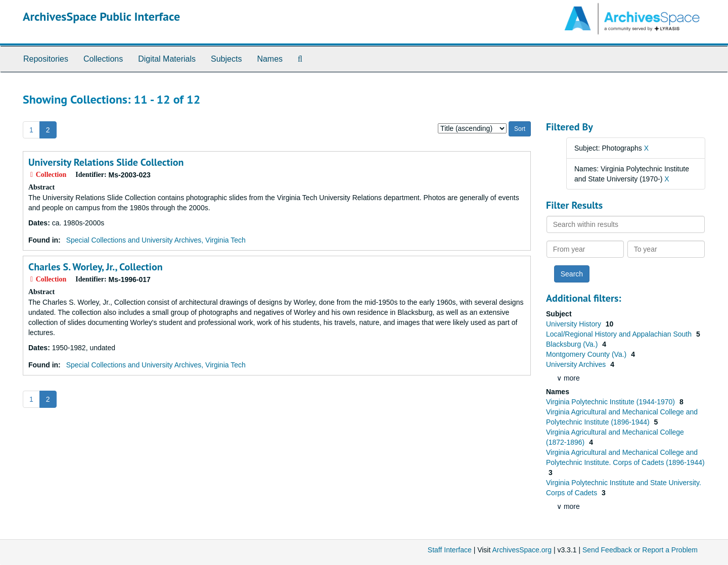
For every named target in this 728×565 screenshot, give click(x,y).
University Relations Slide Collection (106, 162)
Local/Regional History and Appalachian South (620, 334)
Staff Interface (450, 550)
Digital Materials (167, 59)
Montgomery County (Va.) (587, 354)
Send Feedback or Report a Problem (640, 550)
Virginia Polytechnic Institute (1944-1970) (611, 402)
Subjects (226, 59)
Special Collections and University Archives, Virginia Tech (156, 240)
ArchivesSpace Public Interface (101, 16)
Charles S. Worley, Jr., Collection (96, 267)
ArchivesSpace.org (522, 550)
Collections (103, 59)
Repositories (46, 59)
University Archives (577, 364)
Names (270, 59)
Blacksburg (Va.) (573, 344)
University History (575, 324)
